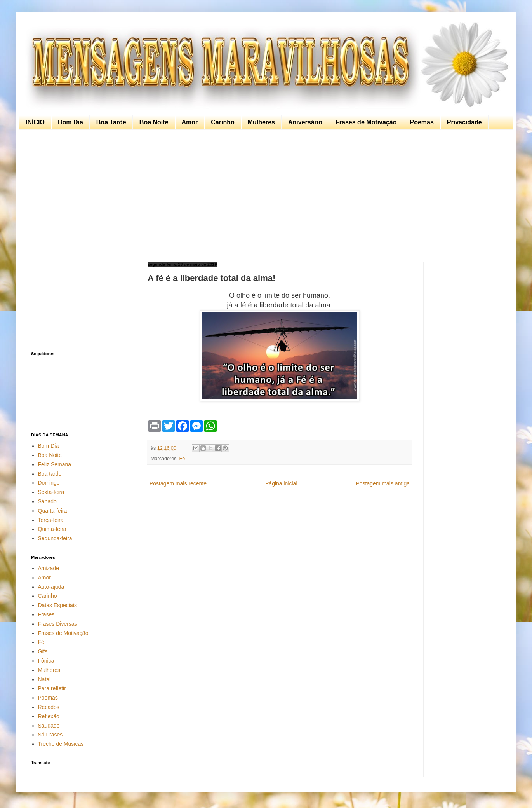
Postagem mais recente (178, 483)
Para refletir (52, 688)
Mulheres (261, 122)
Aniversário (305, 122)
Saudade (49, 726)
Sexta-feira (51, 492)
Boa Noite (154, 122)
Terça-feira (51, 520)
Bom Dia (70, 122)
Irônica (46, 661)
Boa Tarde (111, 122)
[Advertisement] (264, 196)
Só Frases (50, 735)
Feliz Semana (55, 464)
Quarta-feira (53, 511)
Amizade (49, 568)
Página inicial (281, 483)
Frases (46, 614)
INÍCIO (35, 122)
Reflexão (49, 716)
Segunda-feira (55, 538)
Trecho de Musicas (61, 744)
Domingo (49, 483)
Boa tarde (50, 474)
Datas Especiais (57, 605)
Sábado (47, 501)
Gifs (43, 651)
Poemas (422, 122)
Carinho (223, 122)
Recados (49, 707)
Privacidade (464, 122)
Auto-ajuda (51, 587)
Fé (182, 459)
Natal (44, 679)
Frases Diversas (58, 624)
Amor (190, 122)
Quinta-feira (52, 529)
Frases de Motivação (366, 122)
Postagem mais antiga (383, 483)
